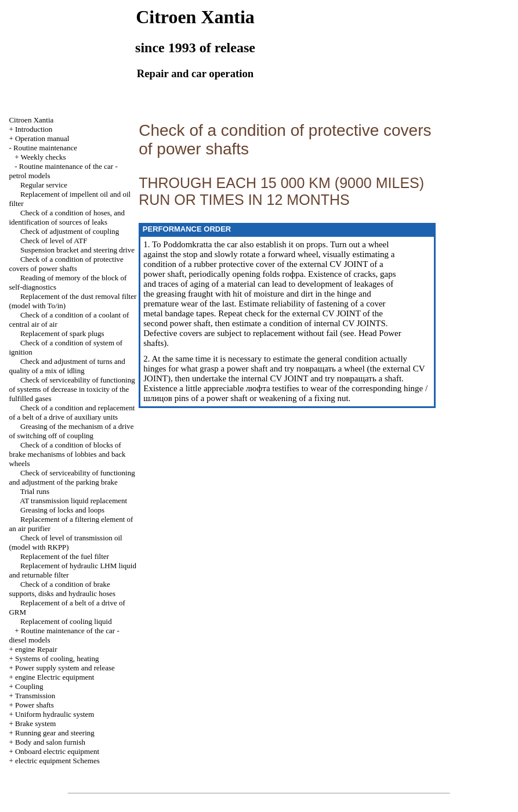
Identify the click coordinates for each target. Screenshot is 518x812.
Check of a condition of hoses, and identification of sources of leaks (67, 217)
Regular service (44, 185)
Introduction (34, 129)
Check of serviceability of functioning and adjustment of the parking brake (72, 477)
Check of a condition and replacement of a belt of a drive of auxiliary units (72, 412)
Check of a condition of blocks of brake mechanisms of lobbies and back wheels (67, 454)
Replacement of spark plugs (62, 333)
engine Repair (36, 649)
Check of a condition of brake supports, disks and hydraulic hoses (62, 589)
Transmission (35, 696)
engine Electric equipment (55, 677)
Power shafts (35, 705)
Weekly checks (44, 157)
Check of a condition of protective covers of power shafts (66, 264)
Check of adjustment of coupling (70, 231)
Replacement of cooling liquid (66, 621)
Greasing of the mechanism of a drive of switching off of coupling (71, 431)
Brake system (35, 723)
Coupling (29, 686)
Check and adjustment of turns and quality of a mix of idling (67, 366)
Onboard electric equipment (57, 751)
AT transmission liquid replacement (73, 501)
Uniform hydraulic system (55, 714)
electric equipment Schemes (57, 761)
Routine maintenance (45, 148)
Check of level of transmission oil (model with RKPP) (65, 542)
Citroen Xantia (31, 120)
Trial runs (35, 491)
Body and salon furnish (50, 742)
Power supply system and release (65, 668)
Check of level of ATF (54, 241)
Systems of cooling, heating (57, 658)
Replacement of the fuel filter (65, 556)
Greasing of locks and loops (62, 510)
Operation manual (42, 138)
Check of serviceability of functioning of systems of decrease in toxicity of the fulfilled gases (72, 389)
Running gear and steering (55, 733)
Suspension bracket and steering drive (77, 250)
